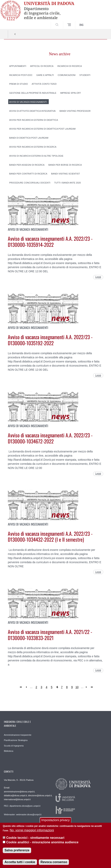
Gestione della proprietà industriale (33, 93)
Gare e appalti (45, 75)
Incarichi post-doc (21, 75)
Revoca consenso (54, 862)
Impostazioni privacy (55, 821)
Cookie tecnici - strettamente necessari (35, 838)
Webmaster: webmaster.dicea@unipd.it (23, 814)
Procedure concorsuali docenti (30, 183)
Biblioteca (9, 751)
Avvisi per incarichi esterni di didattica (34, 120)
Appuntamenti (18, 66)
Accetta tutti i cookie (20, 862)
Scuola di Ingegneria (14, 746)
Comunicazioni (67, 75)
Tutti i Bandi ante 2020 (68, 183)
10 (77, 687)
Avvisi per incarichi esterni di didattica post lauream (42, 129)
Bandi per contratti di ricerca (28, 174)
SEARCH (99, 22)
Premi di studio (18, 84)
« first (21, 687)
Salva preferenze (17, 851)
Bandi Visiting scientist (65, 174)
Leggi (98, 277)
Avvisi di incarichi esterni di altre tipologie (36, 156)
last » (92, 687)
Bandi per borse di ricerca (65, 165)
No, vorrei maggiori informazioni (32, 831)
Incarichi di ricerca (70, 66)
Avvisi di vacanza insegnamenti (28, 102)
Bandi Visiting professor (75, 111)
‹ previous (26, 687)
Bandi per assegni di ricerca (27, 165)
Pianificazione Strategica (16, 740)
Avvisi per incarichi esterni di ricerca (33, 147)
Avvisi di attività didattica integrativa (32, 111)
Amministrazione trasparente (18, 735)
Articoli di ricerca (42, 66)
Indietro (15, 34)
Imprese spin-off (71, 93)
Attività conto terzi (44, 84)
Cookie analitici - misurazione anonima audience (42, 843)
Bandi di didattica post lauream (29, 138)
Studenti (85, 75)
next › (87, 687)
